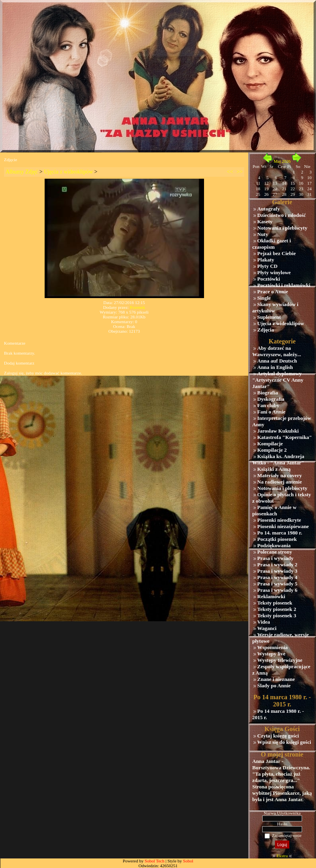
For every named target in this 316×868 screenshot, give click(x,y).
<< (230, 172)
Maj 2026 (282, 161)
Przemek (137, 307)
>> (239, 172)
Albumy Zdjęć (22, 172)
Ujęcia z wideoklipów (68, 172)
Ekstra (282, 856)
